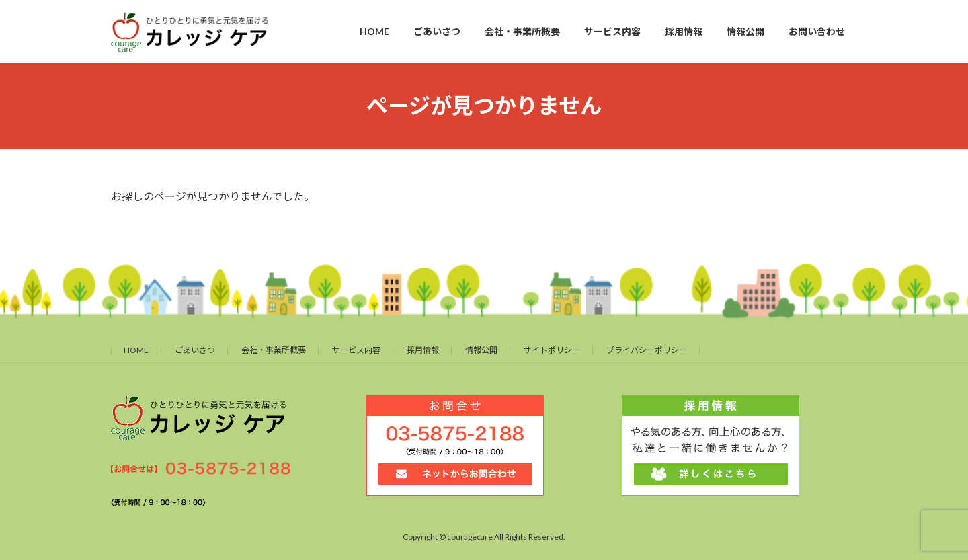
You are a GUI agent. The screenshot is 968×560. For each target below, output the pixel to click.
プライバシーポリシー (647, 350)
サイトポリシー (552, 350)
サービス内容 (356, 350)
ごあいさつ (195, 350)
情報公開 (481, 350)
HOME (136, 350)
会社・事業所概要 (274, 350)
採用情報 (423, 350)
